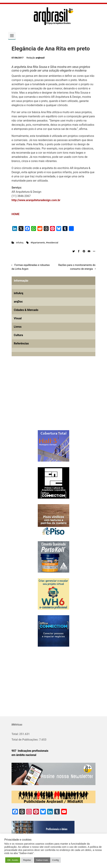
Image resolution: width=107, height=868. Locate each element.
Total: (15, 734)
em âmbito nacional (24, 755)
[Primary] (12, 36)
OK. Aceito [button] (13, 860)
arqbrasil (40, 58)
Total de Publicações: (25, 740)
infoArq (20, 243)
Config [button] (56, 860)
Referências (21, 343)
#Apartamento (38, 243)
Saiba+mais (42, 860)
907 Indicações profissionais (30, 751)
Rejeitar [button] (27, 860)
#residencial (52, 243)
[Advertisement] (33, 399)
